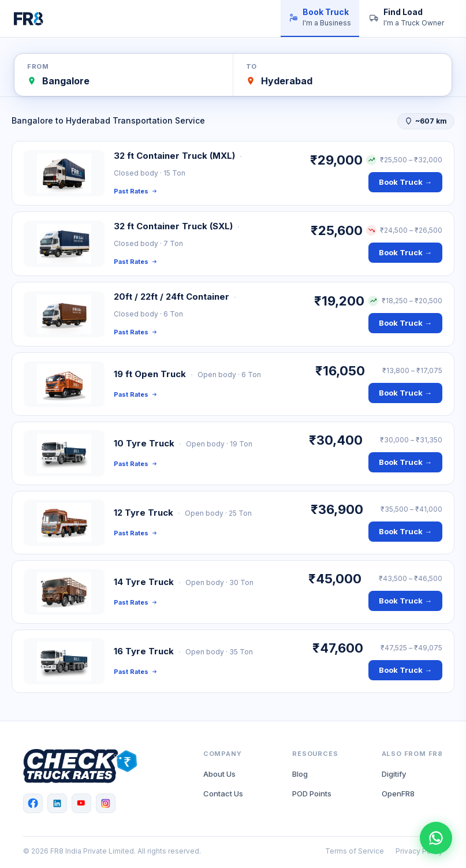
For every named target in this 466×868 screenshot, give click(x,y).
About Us (219, 774)
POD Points (312, 794)
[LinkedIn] (57, 803)
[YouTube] (81, 803)
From (38, 66)
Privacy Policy (419, 851)
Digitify (394, 774)
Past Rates (135, 191)
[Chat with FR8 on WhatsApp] (436, 838)
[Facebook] (33, 803)
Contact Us (223, 794)
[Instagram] (106, 803)
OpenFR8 (398, 794)
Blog (300, 774)
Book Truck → (405, 182)
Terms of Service (355, 851)
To (251, 66)
